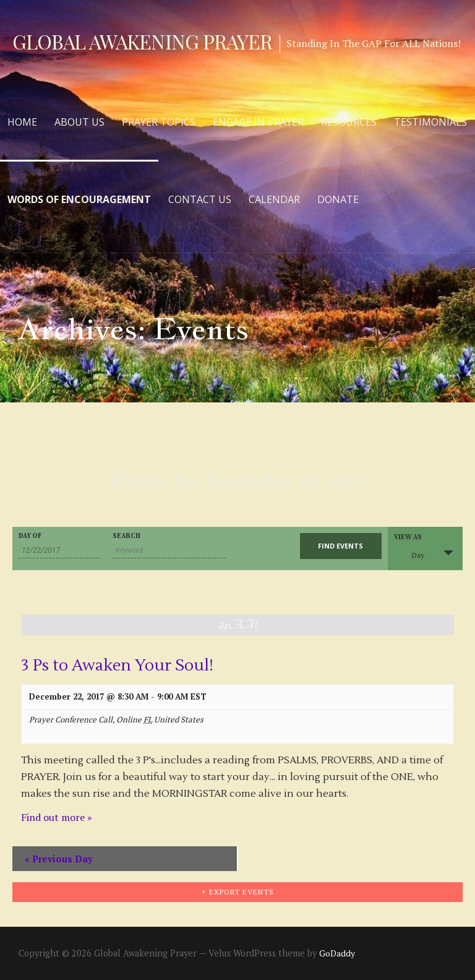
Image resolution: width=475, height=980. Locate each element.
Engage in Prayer (258, 122)
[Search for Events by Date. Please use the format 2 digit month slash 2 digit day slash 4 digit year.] (59, 551)
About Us (79, 122)
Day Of (30, 536)
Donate (338, 199)
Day (411, 554)
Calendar (274, 199)
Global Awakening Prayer (142, 41)
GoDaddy (337, 953)
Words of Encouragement (79, 199)
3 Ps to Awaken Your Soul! (117, 666)
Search (126, 536)
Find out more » (57, 817)
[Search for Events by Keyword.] (169, 551)
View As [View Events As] (408, 538)
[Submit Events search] (341, 546)
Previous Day (59, 859)
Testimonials (430, 122)
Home (22, 122)
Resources (349, 122)
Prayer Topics (159, 122)
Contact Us (200, 199)
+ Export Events (238, 892)
